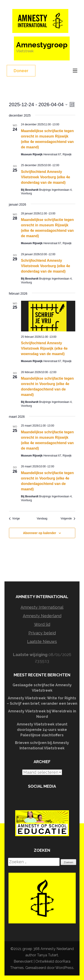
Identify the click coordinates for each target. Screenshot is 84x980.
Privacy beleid (42, 633)
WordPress (64, 968)
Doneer (21, 71)
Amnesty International (42, 607)
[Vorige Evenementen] (14, 519)
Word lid (42, 624)
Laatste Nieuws (42, 641)
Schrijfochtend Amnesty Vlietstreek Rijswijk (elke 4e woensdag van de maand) (44, 348)
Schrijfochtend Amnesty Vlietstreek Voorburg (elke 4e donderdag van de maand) (46, 177)
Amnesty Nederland (42, 616)
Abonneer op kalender (40, 533)
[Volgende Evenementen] (68, 519)
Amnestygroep (42, 45)
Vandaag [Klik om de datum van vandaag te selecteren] (42, 519)
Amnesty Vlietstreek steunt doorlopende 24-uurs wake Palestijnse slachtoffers (42, 730)
